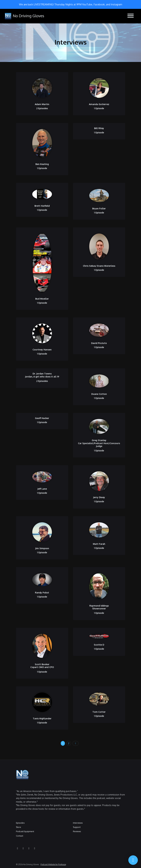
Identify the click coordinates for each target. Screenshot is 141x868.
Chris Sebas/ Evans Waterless (99, 266)
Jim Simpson (42, 548)
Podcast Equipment (25, 831)
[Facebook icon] (29, 848)
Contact (20, 836)
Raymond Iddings (99, 606)
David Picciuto (99, 343)
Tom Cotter (99, 712)
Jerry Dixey (99, 497)
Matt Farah (99, 544)
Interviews (78, 823)
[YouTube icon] (18, 848)
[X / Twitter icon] (35, 848)
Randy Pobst (42, 593)
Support (77, 827)
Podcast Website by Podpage (53, 864)
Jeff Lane (42, 489)
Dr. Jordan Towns (42, 374)
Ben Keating (42, 164)
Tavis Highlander (42, 718)
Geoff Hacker (42, 418)
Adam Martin (42, 104)
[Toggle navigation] (131, 16)
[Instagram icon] (23, 848)
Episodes (20, 823)
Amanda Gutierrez (99, 104)
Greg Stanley (99, 440)
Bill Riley (99, 128)
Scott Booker (42, 664)
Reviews (77, 831)
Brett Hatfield (42, 206)
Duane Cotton (99, 394)
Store (19, 827)
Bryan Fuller (99, 208)
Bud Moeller (42, 299)
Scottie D (99, 645)
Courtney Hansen (42, 350)
